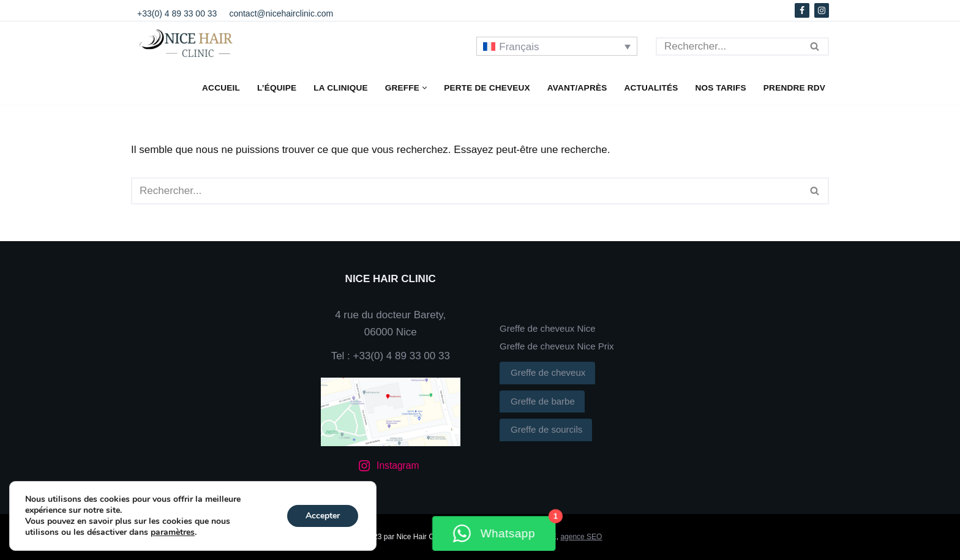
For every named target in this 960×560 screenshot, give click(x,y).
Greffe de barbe (546, 400)
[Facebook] (802, 10)
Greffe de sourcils (549, 428)
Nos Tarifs (721, 88)
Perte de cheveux (487, 88)
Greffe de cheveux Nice (547, 328)
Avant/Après (577, 88)
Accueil (221, 88)
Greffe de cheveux (551, 371)
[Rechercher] (729, 47)
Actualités (651, 88)
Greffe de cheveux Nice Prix (557, 346)
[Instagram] (822, 10)
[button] (425, 88)
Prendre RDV (794, 88)
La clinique (341, 88)
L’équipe (277, 88)
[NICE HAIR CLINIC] (192, 45)
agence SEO (581, 537)
